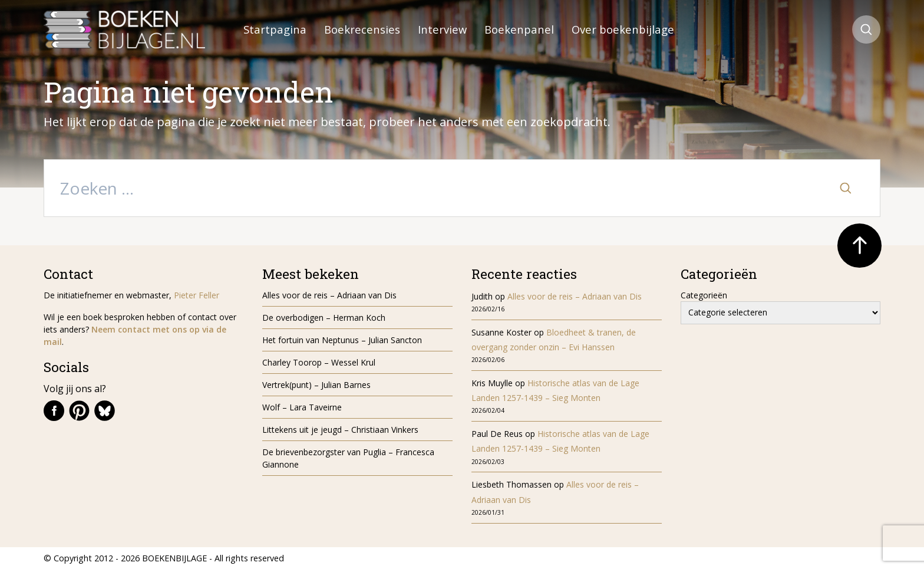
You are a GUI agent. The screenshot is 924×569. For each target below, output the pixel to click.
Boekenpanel (519, 29)
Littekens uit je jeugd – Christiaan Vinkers (340, 430)
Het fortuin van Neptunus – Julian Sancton (342, 340)
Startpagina (275, 29)
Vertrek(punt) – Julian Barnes (316, 385)
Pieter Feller (197, 295)
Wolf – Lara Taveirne (302, 407)
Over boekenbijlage (623, 29)
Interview (442, 29)
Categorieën (704, 295)
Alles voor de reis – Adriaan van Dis (329, 295)
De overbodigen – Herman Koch (324, 318)
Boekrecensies (362, 29)
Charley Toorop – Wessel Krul (319, 362)
